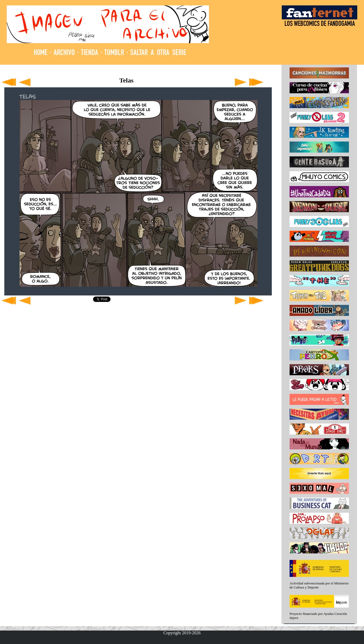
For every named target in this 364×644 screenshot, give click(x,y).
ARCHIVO (64, 53)
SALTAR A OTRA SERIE (158, 53)
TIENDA (90, 53)
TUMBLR (114, 53)
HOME (41, 53)
